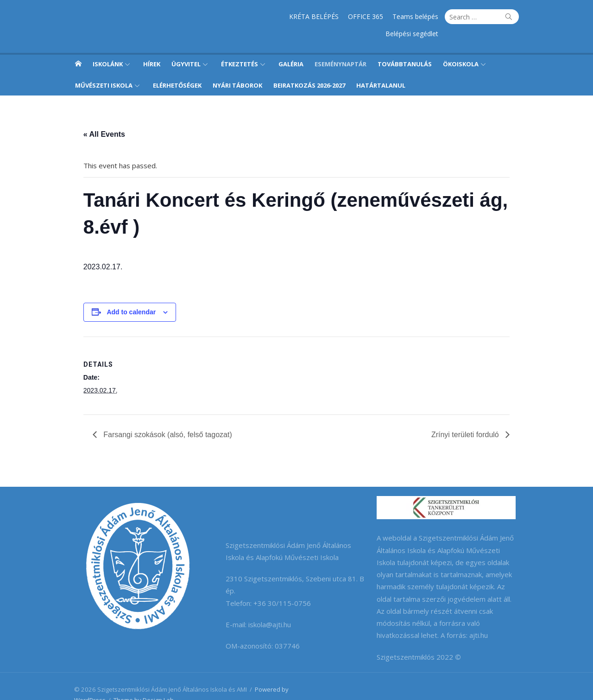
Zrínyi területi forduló (471, 417)
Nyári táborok (237, 68)
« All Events (100, 117)
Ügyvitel (186, 47)
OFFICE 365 (308, 16)
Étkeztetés (240, 47)
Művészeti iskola (104, 68)
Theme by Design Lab (139, 683)
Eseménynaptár (341, 47)
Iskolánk (108, 47)
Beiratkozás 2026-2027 (309, 68)
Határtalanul (381, 68)
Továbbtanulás (405, 47)
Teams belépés (358, 16)
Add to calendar (127, 295)
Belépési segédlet (416, 16)
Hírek (152, 47)
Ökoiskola (461, 47)
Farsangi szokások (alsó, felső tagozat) (162, 417)
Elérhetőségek (177, 68)
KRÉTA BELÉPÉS (256, 16)
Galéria (291, 47)
